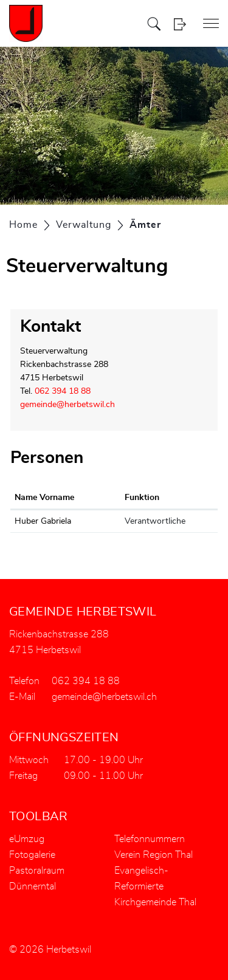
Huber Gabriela (43, 521)
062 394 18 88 (63, 391)
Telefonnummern (150, 839)
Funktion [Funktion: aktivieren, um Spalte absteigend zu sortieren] (142, 498)
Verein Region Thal (154, 855)
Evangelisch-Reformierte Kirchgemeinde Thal (155, 886)
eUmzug (27, 839)
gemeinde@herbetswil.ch (67, 405)
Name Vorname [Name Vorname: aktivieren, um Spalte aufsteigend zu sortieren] (44, 498)
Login (180, 24)
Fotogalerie (32, 855)
